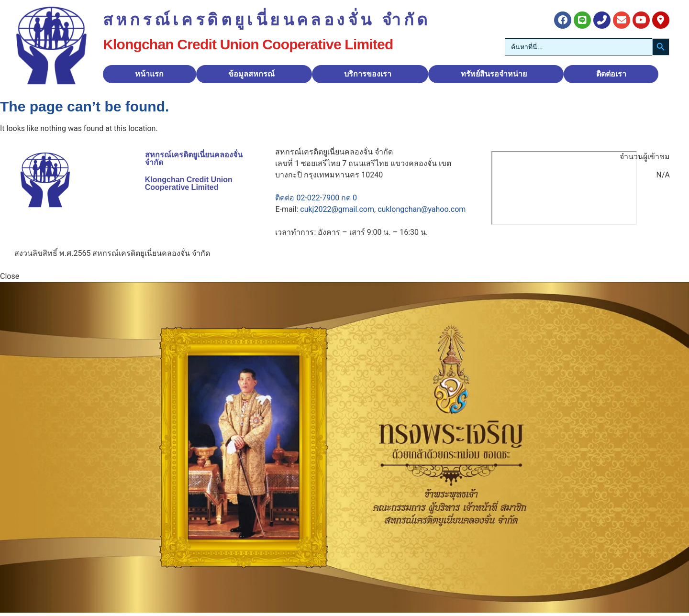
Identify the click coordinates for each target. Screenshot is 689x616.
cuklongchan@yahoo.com (422, 209)
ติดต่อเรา (611, 74)
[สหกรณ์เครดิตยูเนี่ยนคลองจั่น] (564, 188)
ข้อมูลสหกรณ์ (251, 74)
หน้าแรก (149, 74)
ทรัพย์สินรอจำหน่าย (494, 74)
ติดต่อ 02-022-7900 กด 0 (316, 198)
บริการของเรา (368, 74)
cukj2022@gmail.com (337, 209)
